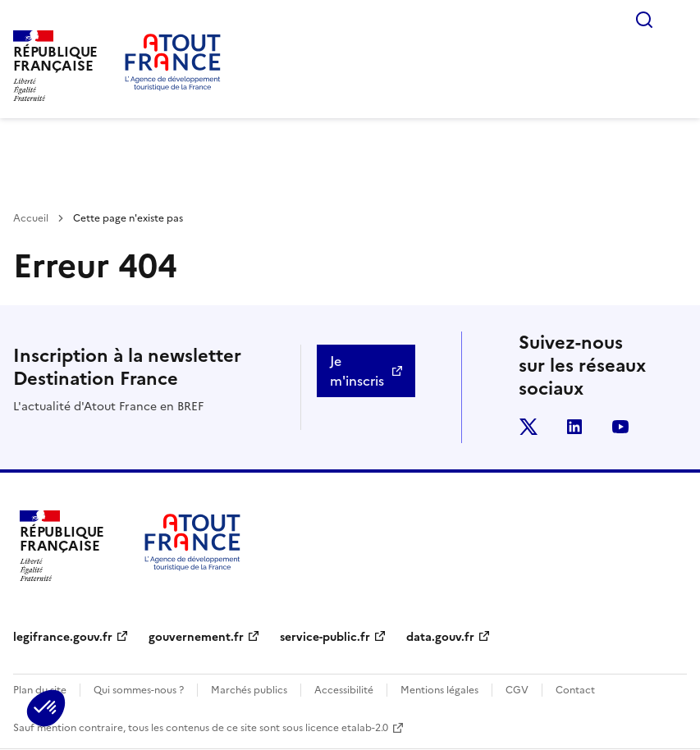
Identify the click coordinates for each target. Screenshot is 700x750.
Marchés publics (249, 690)
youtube (620, 427)
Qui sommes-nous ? (139, 690)
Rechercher (644, 20)
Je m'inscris (357, 371)
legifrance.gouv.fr (63, 637)
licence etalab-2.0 (347, 728)
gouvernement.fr (196, 637)
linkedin (574, 427)
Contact (575, 690)
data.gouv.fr (440, 637)
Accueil (31, 218)
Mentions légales (439, 690)
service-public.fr (325, 637)
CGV (517, 690)
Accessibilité (344, 690)
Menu (677, 20)
